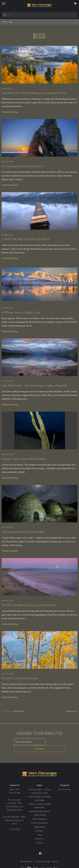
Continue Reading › (10, 112)
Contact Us (40, 831)
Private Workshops (39, 815)
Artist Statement (40, 811)
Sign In (55, 854)
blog (39, 827)
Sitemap (40, 835)
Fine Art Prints (65, 782)
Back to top (72, 711)
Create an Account (43, 854)
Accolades (39, 823)
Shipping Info (39, 819)
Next (19, 711)
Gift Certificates (26, 854)
